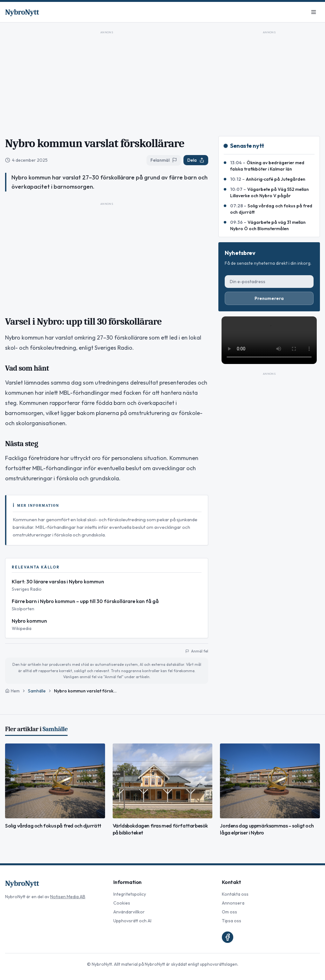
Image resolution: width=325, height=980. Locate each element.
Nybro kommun (29, 621)
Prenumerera (269, 298)
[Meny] (314, 12)
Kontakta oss (235, 894)
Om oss (229, 912)
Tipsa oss (232, 921)
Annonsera (233, 903)
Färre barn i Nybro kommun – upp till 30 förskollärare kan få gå (85, 601)
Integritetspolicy (130, 894)
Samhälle (37, 691)
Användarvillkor (129, 912)
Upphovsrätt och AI (132, 921)
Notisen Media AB (68, 897)
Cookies (122, 903)
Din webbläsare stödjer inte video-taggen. (269, 340)
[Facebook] (228, 937)
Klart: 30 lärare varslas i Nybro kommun (58, 581)
